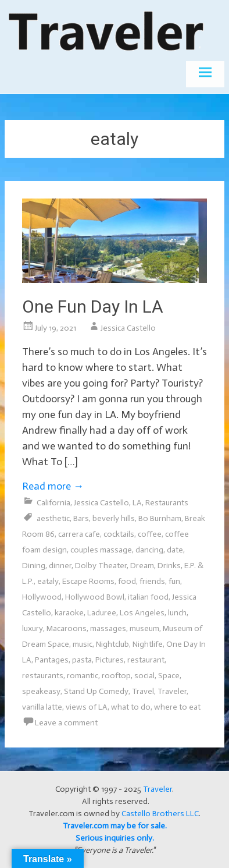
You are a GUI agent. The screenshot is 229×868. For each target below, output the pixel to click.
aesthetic (53, 518)
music (83, 644)
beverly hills (114, 518)
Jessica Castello (128, 328)
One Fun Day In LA (93, 307)
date (175, 550)
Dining (34, 566)
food (127, 581)
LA (137, 503)
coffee (150, 534)
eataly (48, 581)
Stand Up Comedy (96, 691)
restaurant (146, 660)
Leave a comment (66, 723)
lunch (177, 613)
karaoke (69, 613)
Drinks (169, 566)
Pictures (110, 660)
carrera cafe (79, 534)
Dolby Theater (101, 566)
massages (108, 628)
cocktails (119, 534)
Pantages (52, 660)
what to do (131, 707)
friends (152, 581)
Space (169, 676)
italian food (148, 597)
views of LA (87, 707)
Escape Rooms (88, 581)
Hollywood (42, 597)
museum (144, 628)
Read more (53, 486)
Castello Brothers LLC (160, 814)
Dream (142, 566)
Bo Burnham (160, 518)
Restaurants (167, 503)
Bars (81, 518)
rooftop (116, 676)
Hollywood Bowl (95, 597)
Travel (143, 691)
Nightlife (148, 644)
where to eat (177, 707)
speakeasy (41, 691)
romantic (83, 676)
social (144, 676)
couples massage (101, 550)
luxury (33, 628)
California (53, 503)
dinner (60, 566)
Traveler (172, 691)
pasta (82, 660)
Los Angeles (142, 613)
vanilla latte (42, 707)
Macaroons (67, 628)
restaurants (43, 676)
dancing (149, 550)
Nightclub (112, 644)
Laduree (102, 613)
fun (174, 581)
